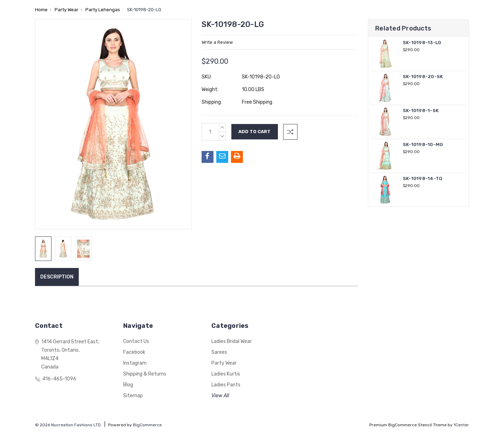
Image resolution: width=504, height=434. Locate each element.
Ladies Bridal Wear (232, 341)
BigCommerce (147, 425)
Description (57, 277)
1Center (461, 425)
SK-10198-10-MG (423, 144)
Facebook (134, 352)
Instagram (135, 363)
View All (220, 396)
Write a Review (217, 42)
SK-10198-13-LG (422, 43)
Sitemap (133, 396)
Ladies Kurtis (226, 374)
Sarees (219, 352)
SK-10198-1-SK (421, 111)
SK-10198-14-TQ (423, 178)
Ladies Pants (226, 385)
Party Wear (224, 363)
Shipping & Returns (145, 374)
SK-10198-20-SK (423, 77)
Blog (128, 385)
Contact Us (136, 341)
